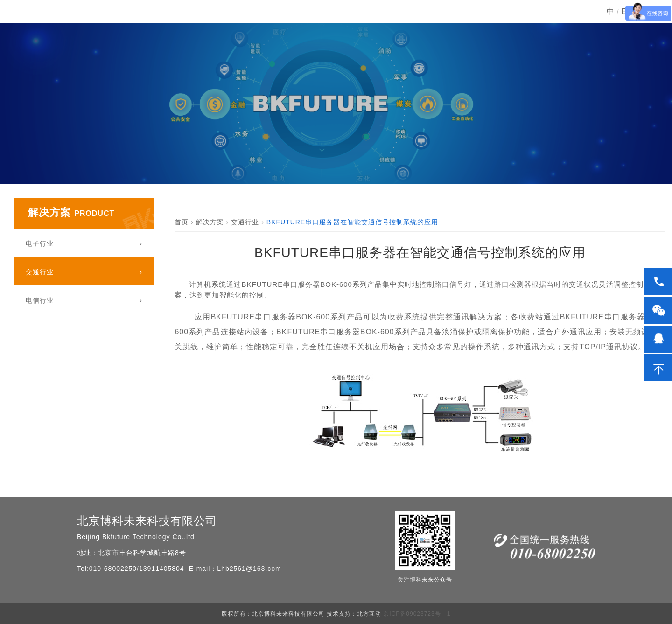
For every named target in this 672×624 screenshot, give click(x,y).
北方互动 (369, 614)
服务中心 (508, 30)
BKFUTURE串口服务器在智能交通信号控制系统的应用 (352, 222)
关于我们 (567, 30)
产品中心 (329, 30)
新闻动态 (448, 30)
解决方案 (388, 30)
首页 (277, 30)
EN (627, 30)
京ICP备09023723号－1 (416, 614)
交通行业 (245, 222)
